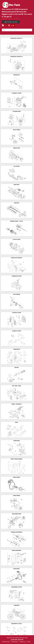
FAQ (29, 642)
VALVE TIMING (17, 130)
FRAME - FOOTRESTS (17, 404)
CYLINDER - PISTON (17, 93)
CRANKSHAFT (17, 75)
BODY (17, 422)
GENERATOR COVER (17, 276)
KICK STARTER (17, 294)
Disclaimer (15, 642)
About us (23, 642)
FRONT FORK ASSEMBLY (17, 459)
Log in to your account (11, 22)
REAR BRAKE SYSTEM (17, 587)
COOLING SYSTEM (17, 313)
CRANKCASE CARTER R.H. (17, 57)
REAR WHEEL (17, 569)
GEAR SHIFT (17, 185)
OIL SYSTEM (17, 166)
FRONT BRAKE (17, 496)
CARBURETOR (17, 349)
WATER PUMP (17, 148)
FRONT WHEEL (17, 477)
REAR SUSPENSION (17, 550)
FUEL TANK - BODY (17, 386)
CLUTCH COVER (17, 239)
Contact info (6, 642)
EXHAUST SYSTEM (17, 331)
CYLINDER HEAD (17, 111)
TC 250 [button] (16, 19)
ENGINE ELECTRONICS (17, 258)
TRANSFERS (17, 605)
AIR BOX (17, 368)
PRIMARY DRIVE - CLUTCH (17, 221)
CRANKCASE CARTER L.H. (17, 38)
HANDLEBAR (17, 441)
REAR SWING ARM (17, 514)
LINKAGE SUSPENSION (17, 532)
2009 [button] (10, 19)
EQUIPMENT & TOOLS (17, 624)
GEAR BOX (17, 203)
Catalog (4, 19)
